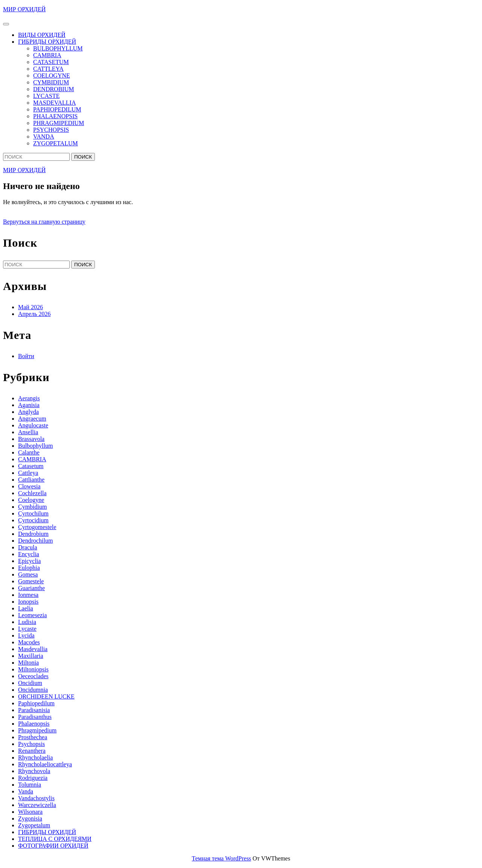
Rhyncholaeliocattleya (45, 764)
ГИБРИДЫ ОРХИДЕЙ (47, 42)
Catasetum (31, 466)
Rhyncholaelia (35, 757)
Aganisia (29, 405)
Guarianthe (31, 588)
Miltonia (28, 663)
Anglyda (28, 412)
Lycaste (27, 629)
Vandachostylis (36, 798)
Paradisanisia (34, 710)
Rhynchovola (34, 771)
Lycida (26, 635)
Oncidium (30, 683)
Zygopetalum (34, 825)
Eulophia (29, 568)
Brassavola (31, 439)
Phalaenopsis (34, 724)
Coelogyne (31, 500)
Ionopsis (28, 602)
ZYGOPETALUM (56, 143)
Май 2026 (31, 307)
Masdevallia (33, 649)
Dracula (28, 547)
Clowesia (29, 486)
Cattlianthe (31, 480)
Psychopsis (31, 744)
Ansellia (28, 432)
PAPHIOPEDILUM (57, 109)
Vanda (26, 791)
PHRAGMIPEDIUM (59, 123)
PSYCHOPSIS (51, 130)
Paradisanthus (35, 717)
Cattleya (28, 473)
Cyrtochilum (33, 513)
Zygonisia (30, 818)
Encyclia (29, 554)
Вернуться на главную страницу (44, 222)
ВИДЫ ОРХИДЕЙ (42, 35)
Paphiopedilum (36, 703)
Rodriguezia (33, 778)
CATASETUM (51, 62)
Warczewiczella (37, 805)
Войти (26, 356)
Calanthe (29, 452)
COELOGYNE (52, 76)
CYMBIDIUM (51, 82)
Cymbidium (32, 507)
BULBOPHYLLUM (58, 48)
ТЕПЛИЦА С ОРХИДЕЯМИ (55, 839)
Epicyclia (29, 561)
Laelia (26, 608)
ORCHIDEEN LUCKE (46, 696)
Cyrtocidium (33, 520)
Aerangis (29, 398)
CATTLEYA (48, 69)
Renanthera (32, 751)
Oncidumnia (33, 690)
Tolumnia (30, 785)
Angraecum (32, 419)
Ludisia (27, 622)
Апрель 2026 (34, 314)
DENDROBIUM (53, 89)
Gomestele (31, 581)
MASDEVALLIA (54, 103)
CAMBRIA (47, 55)
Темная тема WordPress (221, 858)
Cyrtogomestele (37, 527)
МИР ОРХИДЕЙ (24, 9)
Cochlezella (32, 493)
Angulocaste (33, 425)
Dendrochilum (35, 541)
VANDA (44, 137)
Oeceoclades (33, 676)
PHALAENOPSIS (55, 116)
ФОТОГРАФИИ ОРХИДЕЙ (53, 846)
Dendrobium (33, 534)
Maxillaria (31, 656)
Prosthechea (33, 737)
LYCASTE (46, 96)
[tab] (6, 24)
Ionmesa (28, 595)
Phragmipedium (37, 730)
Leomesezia (32, 615)
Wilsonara (30, 812)
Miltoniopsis (33, 669)
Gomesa (28, 574)
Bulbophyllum (35, 446)
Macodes (29, 642)
